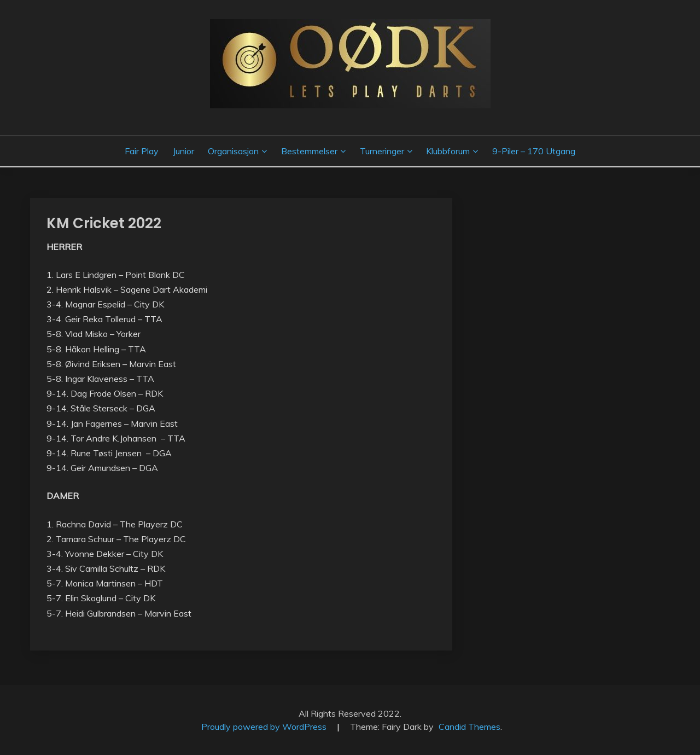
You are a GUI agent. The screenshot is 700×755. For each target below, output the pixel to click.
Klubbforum (448, 151)
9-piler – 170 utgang (534, 151)
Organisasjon (233, 151)
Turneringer (382, 151)
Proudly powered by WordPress (265, 727)
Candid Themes (469, 727)
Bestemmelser (309, 151)
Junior (183, 151)
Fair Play (142, 151)
